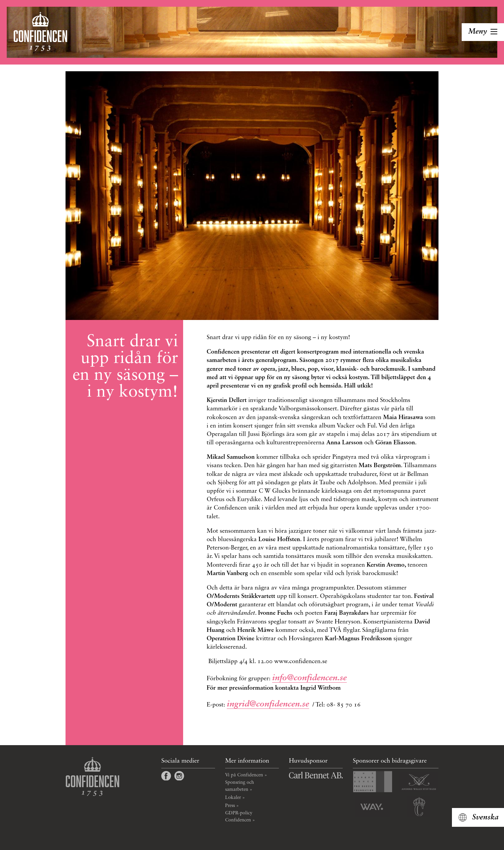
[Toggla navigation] (483, 32)
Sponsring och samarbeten (240, 786)
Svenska (485, 817)
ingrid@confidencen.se (268, 704)
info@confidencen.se (309, 678)
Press (230, 806)
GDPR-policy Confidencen (239, 817)
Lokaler (233, 798)
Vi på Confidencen (244, 775)
